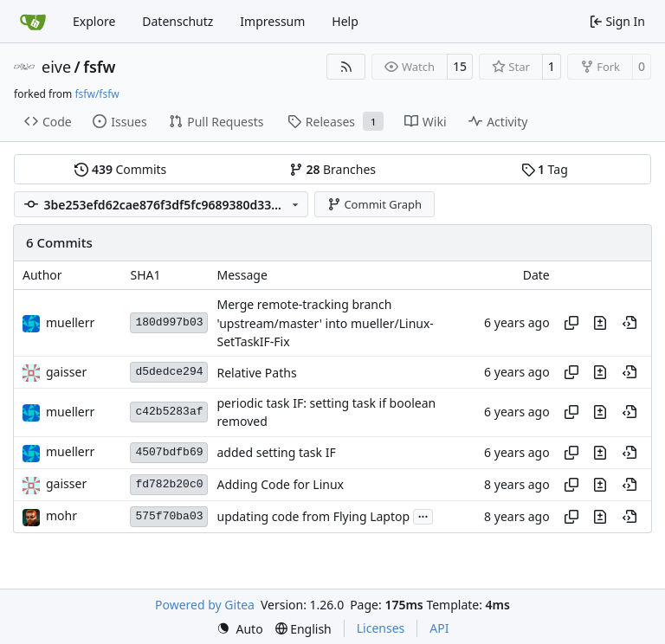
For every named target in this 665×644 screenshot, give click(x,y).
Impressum (272, 21)
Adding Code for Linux (280, 484)
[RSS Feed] (346, 67)
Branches (332, 169)
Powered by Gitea (205, 605)
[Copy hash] (571, 323)
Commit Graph (374, 204)
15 (460, 66)
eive (56, 67)
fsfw (99, 67)
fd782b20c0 (169, 484)
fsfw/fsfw (97, 94)
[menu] (240, 629)
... (423, 515)
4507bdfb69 (169, 452)
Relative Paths (256, 373)
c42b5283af (169, 412)
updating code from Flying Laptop (313, 516)
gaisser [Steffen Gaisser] (66, 372)
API (439, 628)
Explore (94, 21)
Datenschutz (178, 21)
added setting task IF (276, 452)
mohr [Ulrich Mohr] (61, 515)
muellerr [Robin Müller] (70, 322)
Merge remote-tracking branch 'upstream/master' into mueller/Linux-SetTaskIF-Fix (325, 324)
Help (345, 21)
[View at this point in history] (629, 323)
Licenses (381, 628)
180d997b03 (169, 322)
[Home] (33, 22)
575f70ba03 (169, 516)
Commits (120, 169)
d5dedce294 (169, 372)
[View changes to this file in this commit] (600, 323)
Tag (545, 169)
